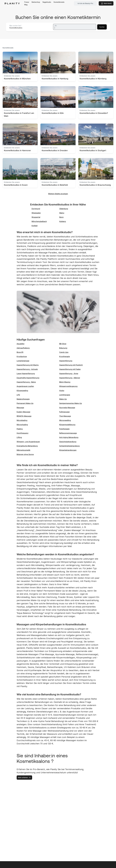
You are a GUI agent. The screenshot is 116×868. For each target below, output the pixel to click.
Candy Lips (64, 352)
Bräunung (63, 348)
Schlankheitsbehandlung (69, 446)
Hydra (62, 391)
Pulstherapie (64, 429)
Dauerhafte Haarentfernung (28, 378)
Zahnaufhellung (23, 348)
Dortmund (36, 209)
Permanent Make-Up (25, 403)
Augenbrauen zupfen (25, 386)
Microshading (22, 425)
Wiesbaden (36, 213)
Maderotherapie (23, 399)
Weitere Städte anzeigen (58, 194)
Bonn (61, 217)
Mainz (62, 213)
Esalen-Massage (23, 412)
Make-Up (63, 399)
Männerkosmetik (23, 450)
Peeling (20, 429)
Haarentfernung (66, 361)
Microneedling (65, 420)
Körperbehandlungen (68, 450)
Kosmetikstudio (59, 2)
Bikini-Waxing (65, 382)
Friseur (27, 2)
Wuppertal (36, 217)
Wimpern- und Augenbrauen (28, 442)
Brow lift (20, 352)
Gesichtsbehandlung (68, 442)
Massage (20, 408)
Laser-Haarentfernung (26, 373)
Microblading (22, 420)
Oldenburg (64, 209)
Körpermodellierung (67, 425)
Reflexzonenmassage (68, 433)
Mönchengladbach (39, 221)
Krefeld (35, 226)
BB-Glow (63, 344)
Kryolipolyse (22, 356)
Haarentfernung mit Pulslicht (71, 365)
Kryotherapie (65, 356)
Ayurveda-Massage (67, 408)
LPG (18, 395)
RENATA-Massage (24, 416)
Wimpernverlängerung (68, 386)
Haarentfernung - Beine (26, 382)
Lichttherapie (65, 395)
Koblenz (63, 221)
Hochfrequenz (23, 433)
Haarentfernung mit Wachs (28, 365)
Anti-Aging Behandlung (69, 437)
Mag (26, 5)
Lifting (19, 437)
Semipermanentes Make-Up (71, 403)
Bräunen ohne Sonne (25, 454)
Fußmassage (64, 412)
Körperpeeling (22, 391)
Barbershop (36, 2)
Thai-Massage (65, 416)
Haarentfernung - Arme (69, 373)
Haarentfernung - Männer (70, 378)
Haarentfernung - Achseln (27, 369)
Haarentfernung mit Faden (70, 369)
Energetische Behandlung (27, 446)
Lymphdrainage (23, 361)
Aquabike (20, 344)
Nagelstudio (47, 2)
